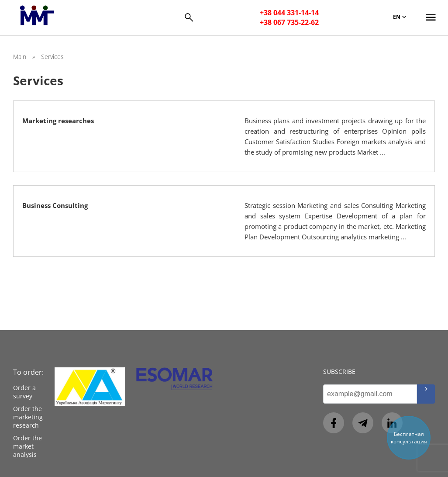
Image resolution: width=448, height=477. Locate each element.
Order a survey (24, 392)
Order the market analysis (28, 446)
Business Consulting (55, 205)
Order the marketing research (28, 417)
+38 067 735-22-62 (289, 22)
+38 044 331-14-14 (289, 13)
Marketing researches (58, 121)
